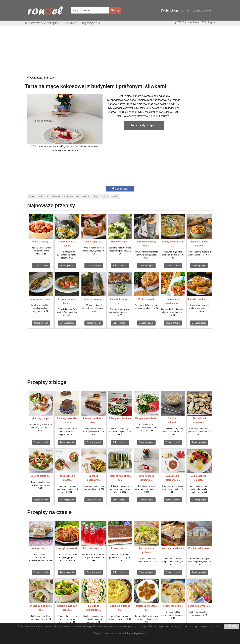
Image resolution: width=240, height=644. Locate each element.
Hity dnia (70, 23)
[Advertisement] (120, 52)
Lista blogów (202, 10)
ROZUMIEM (231, 626)
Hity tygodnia (90, 23)
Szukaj (115, 10)
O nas (186, 10)
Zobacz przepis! (41, 266)
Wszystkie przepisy (45, 23)
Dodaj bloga (170, 10)
